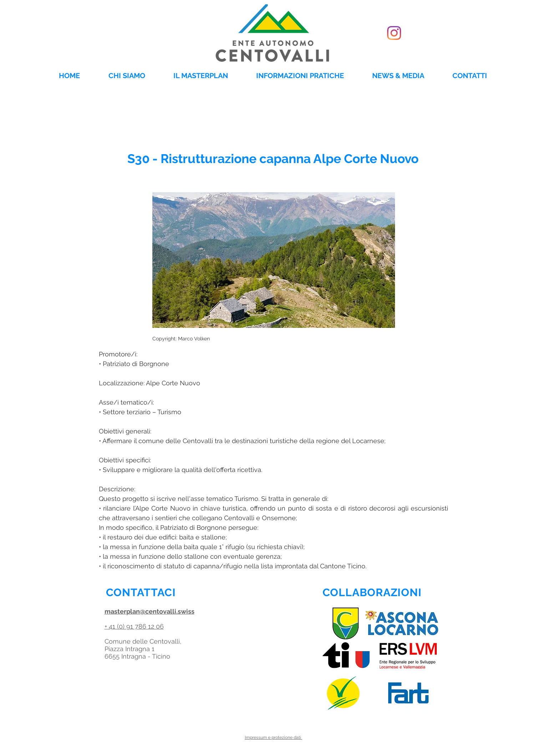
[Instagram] (394, 33)
